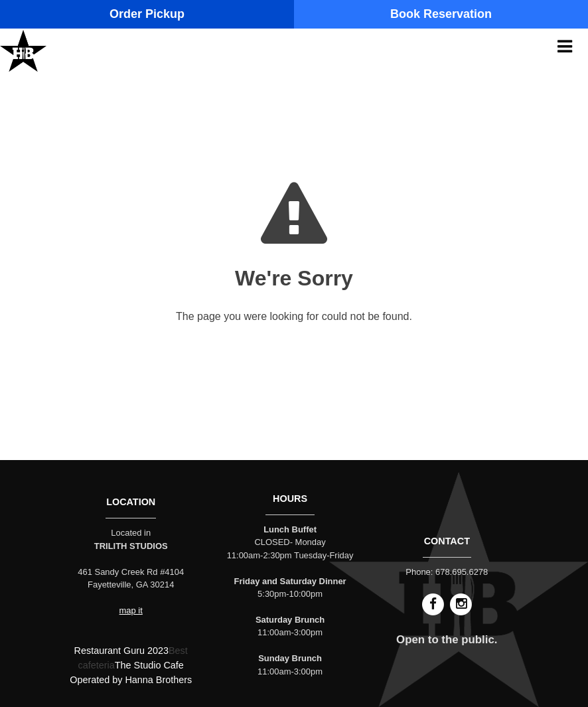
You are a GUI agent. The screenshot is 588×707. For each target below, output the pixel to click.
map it (131, 610)
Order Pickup (147, 14)
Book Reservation (441, 14)
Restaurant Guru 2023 (121, 651)
